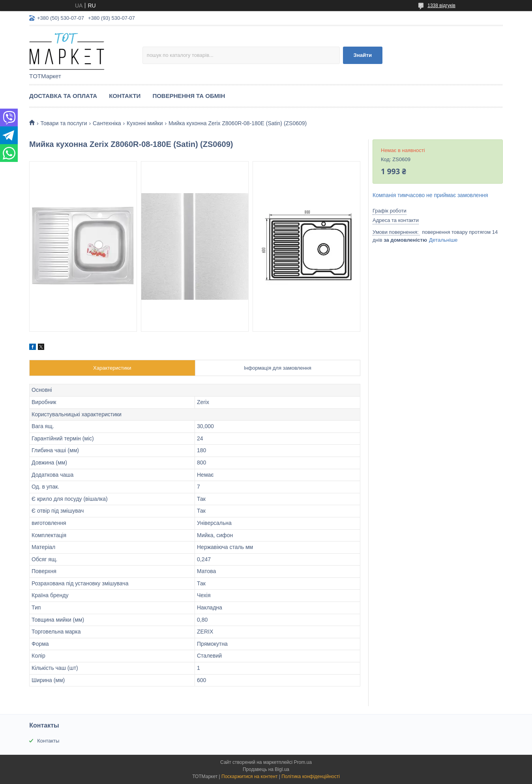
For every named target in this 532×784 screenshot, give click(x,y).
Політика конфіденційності (311, 776)
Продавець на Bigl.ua (266, 769)
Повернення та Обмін (189, 96)
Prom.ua (303, 762)
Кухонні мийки (145, 123)
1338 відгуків (441, 6)
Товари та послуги (64, 123)
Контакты (48, 741)
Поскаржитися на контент (249, 776)
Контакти (125, 96)
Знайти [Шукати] (362, 55)
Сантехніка (107, 123)
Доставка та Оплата (63, 96)
